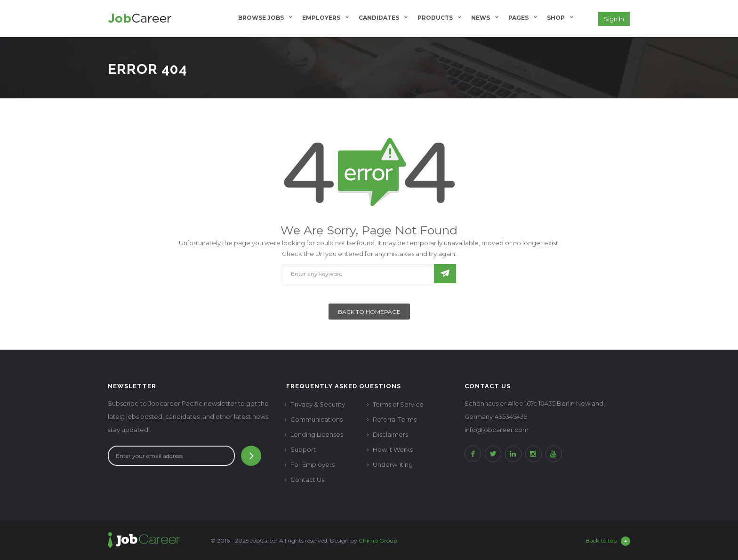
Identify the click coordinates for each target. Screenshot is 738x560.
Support (303, 449)
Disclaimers (390, 434)
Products (435, 18)
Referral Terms (395, 419)
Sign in (614, 19)
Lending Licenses (317, 434)
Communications (317, 419)
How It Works (393, 449)
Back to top (608, 541)
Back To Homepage (369, 312)
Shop (556, 18)
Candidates (379, 18)
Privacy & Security (318, 404)
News (481, 18)
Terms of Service (398, 404)
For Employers (313, 464)
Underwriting (393, 464)
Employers (321, 18)
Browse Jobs (261, 18)
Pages (518, 18)
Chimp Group (378, 540)
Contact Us (307, 480)
